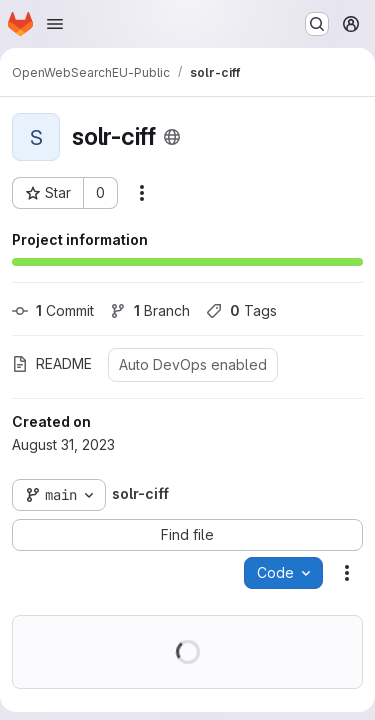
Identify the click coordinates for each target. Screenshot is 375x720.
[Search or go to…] (317, 24)
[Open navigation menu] (55, 24)
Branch (150, 310)
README (52, 363)
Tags (241, 310)
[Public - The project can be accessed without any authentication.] (172, 137)
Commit (53, 310)
